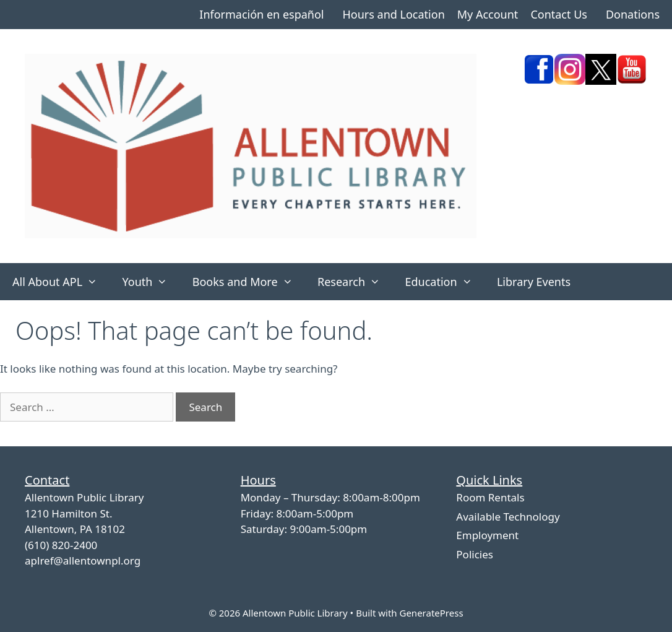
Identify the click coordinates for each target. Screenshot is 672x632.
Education (445, 282)
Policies (475, 554)
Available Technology (508, 517)
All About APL (61, 282)
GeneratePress (431, 613)
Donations (633, 14)
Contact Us (559, 14)
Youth (151, 282)
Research (355, 282)
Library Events (534, 282)
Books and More (249, 282)
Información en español (261, 14)
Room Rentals (490, 497)
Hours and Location (393, 14)
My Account (488, 14)
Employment (487, 535)
